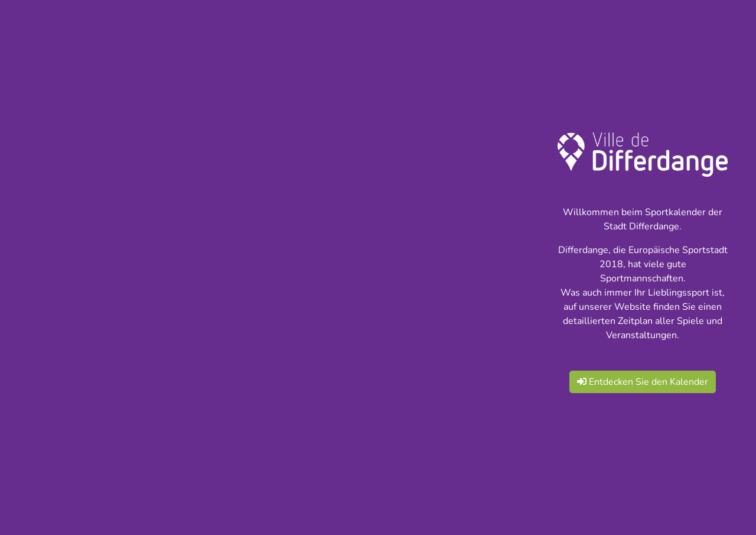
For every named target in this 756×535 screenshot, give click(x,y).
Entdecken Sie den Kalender (643, 382)
